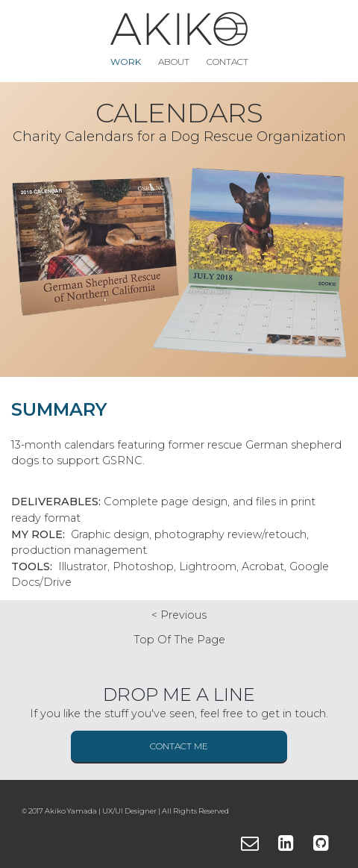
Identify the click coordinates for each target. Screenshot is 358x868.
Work (126, 62)
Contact (227, 62)
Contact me (179, 746)
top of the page (179, 640)
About (174, 62)
